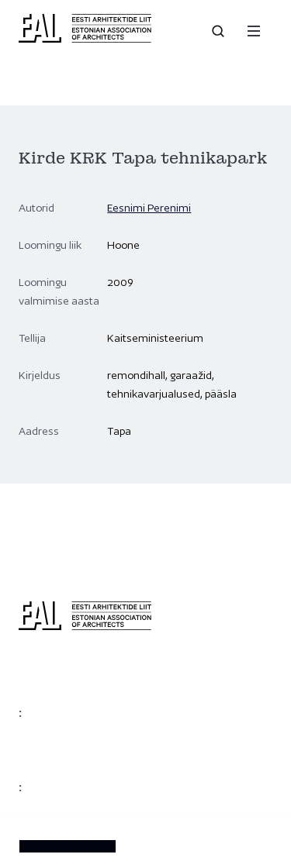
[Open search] (220, 31)
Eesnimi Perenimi (149, 208)
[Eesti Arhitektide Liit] (85, 39)
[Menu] (254, 31)
